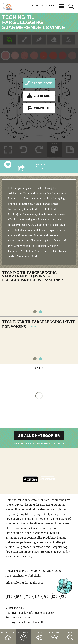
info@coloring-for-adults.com (24, 582)
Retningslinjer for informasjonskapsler (30, 613)
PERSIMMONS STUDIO (38, 571)
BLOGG (50, 6)
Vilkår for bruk (15, 608)
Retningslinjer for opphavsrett (24, 622)
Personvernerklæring (19, 617)
